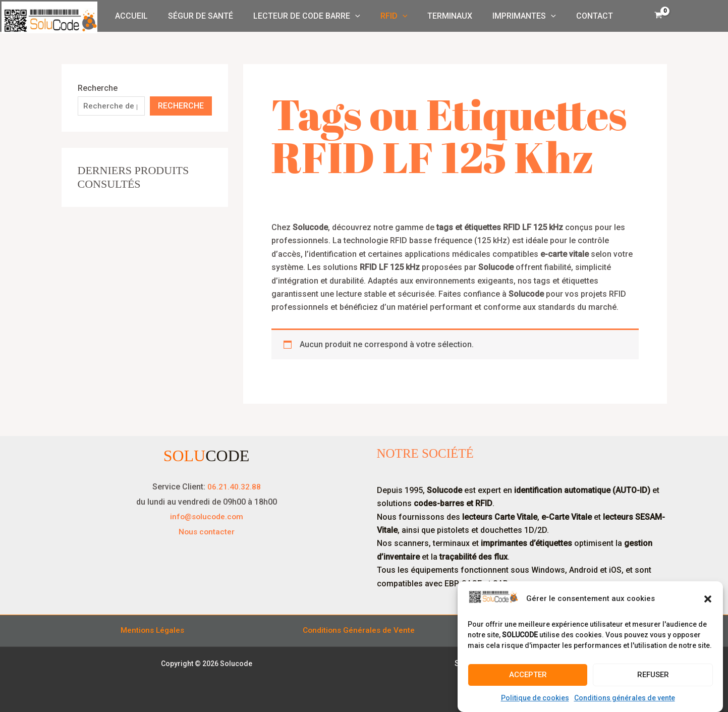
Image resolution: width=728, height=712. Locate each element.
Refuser (653, 675)
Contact (582, 16)
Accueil (144, 16)
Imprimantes (516, 16)
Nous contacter (206, 531)
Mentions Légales (153, 631)
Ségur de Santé (209, 16)
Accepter (528, 675)
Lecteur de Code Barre (311, 16)
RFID (394, 16)
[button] (708, 599)
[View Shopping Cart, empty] (659, 16)
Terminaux (446, 16)
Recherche (98, 88)
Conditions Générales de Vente (359, 631)
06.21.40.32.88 (234, 487)
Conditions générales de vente (625, 698)
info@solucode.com (207, 516)
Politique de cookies (535, 698)
